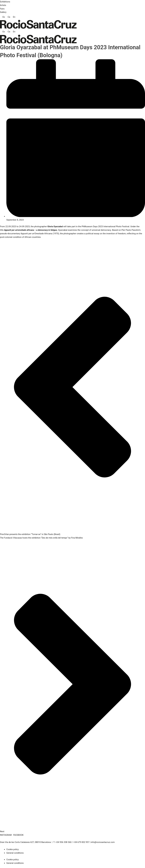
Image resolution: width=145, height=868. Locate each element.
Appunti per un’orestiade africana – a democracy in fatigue (31, 230)
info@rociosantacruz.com (103, 842)
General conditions (15, 853)
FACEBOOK (19, 835)
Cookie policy (13, 849)
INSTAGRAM (6, 835)
